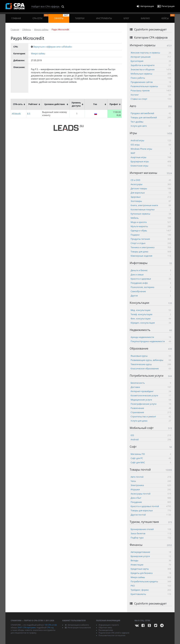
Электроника (151, 485)
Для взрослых (151, 193)
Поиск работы (151, 78)
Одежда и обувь (151, 231)
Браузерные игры (151, 162)
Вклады (151, 560)
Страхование (151, 412)
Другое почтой (151, 515)
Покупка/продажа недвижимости (151, 341)
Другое (151, 296)
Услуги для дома (151, 421)
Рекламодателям (106, 630)
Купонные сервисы (151, 214)
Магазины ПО (151, 454)
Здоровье (151, 197)
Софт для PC (151, 458)
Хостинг (151, 95)
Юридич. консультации (151, 323)
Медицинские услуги (151, 400)
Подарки (151, 235)
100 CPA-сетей (51, 625)
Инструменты (104, 18)
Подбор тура (151, 538)
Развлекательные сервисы (151, 86)
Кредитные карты (151, 569)
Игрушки (151, 489)
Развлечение (151, 408)
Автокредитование (151, 552)
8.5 (29, 114)
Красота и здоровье (151, 279)
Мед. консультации (151, 310)
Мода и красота (151, 222)
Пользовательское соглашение (112, 635)
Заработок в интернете (151, 65)
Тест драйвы (151, 122)
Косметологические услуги (151, 396)
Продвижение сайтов (151, 82)
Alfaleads (16, 114)
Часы (151, 481)
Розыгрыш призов (151, 91)
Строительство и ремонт (151, 417)
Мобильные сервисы (151, 74)
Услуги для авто (151, 126)
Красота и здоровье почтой (151, 506)
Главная (16, 18)
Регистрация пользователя (78, 628)
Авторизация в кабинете (77, 625)
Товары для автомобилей (151, 118)
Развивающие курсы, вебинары (151, 360)
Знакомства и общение (151, 70)
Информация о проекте (109, 625)
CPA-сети (40, 17)
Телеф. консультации (151, 314)
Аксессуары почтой (151, 494)
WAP (151, 153)
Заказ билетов (151, 533)
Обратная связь (105, 628)
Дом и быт (151, 498)
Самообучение (151, 291)
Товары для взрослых (151, 511)
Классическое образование (151, 369)
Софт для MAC (151, 462)
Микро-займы (41, 30)
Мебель (151, 218)
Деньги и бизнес (151, 270)
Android (151, 440)
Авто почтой (151, 477)
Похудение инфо (151, 283)
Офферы (62, 17)
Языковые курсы (151, 356)
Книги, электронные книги (151, 205)
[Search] (46, 6)
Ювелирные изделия (151, 256)
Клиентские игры (151, 166)
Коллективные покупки (151, 210)
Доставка (151, 387)
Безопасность (151, 383)
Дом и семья (151, 275)
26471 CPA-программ (27, 628)
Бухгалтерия (151, 61)
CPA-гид (50, 628)
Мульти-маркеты (151, 226)
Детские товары (151, 189)
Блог (126, 18)
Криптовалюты (151, 594)
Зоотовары (151, 201)
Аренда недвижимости (151, 337)
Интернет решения (151, 57)
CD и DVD (151, 180)
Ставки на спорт (151, 99)
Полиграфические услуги (151, 404)
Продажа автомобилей (151, 113)
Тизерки (80, 18)
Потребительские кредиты (151, 582)
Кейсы (168, 17)
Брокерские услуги (151, 556)
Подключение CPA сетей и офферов (114, 633)
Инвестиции (151, 565)
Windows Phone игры (151, 149)
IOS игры (151, 145)
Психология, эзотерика (151, 287)
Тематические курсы (151, 364)
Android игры (151, 140)
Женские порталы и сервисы (151, 53)
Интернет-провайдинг (151, 391)
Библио (145, 18)
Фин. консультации (151, 319)
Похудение (151, 502)
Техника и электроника (151, 247)
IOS (151, 435)
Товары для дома (151, 252)
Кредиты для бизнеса (151, 573)
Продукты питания (151, 239)
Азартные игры (151, 157)
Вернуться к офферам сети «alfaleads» (53, 47)
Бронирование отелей (151, 529)
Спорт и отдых (151, 243)
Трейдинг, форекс (151, 590)
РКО (151, 586)
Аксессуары (151, 184)
